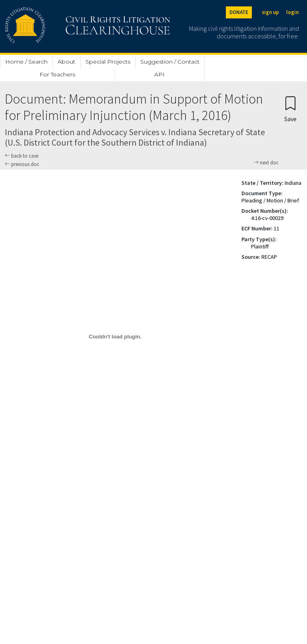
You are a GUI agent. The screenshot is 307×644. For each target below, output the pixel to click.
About (66, 62)
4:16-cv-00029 (267, 218)
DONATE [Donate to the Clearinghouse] (239, 12)
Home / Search (26, 62)
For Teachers (57, 74)
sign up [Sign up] (270, 12)
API (159, 74)
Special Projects (108, 62)
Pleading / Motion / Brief (270, 200)
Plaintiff (260, 246)
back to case (22, 156)
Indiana (293, 183)
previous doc (22, 164)
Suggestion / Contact (170, 62)
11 (277, 228)
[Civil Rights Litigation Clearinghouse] (65, 26)
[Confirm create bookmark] (290, 109)
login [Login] (292, 12)
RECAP (269, 257)
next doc (266, 163)
